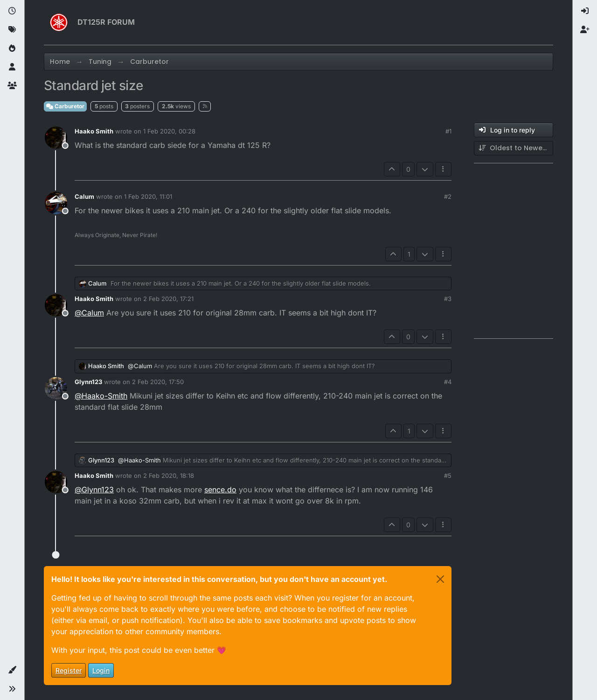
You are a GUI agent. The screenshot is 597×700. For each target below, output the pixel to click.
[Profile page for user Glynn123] (56, 388)
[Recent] (12, 11)
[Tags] (12, 30)
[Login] (585, 11)
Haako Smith (94, 131)
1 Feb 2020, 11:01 (148, 196)
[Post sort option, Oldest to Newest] (514, 148)
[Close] (440, 579)
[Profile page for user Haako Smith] (56, 138)
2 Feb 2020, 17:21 (168, 299)
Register (69, 670)
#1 (448, 131)
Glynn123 (88, 382)
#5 (448, 476)
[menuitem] (585, 11)
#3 (448, 299)
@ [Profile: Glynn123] (94, 490)
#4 (448, 382)
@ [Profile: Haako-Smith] (101, 396)
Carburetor (65, 106)
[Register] (585, 30)
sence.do (220, 490)
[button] (12, 670)
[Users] (12, 67)
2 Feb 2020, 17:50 (158, 382)
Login (101, 670)
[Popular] (12, 49)
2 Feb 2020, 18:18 (169, 476)
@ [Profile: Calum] (89, 313)
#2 (448, 196)
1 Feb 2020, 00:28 (169, 131)
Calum (84, 196)
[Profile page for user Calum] (56, 203)
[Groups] (12, 86)
